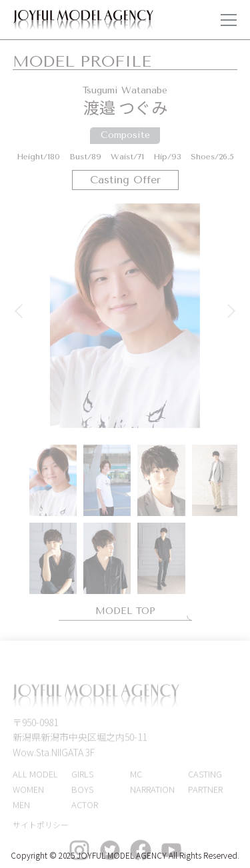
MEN (21, 812)
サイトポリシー (41, 832)
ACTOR (85, 812)
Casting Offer (125, 180)
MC (136, 782)
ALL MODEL (35, 782)
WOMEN (28, 796)
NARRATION (152, 796)
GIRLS (82, 782)
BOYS (82, 796)
